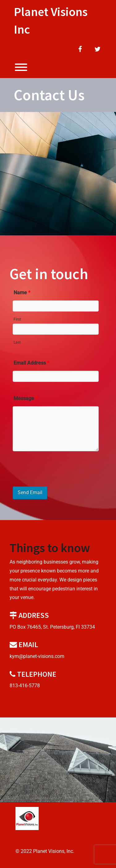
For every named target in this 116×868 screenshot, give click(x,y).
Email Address (31, 363)
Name (22, 293)
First (17, 319)
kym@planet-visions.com (37, 656)
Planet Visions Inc (51, 21)
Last (17, 342)
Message (26, 398)
